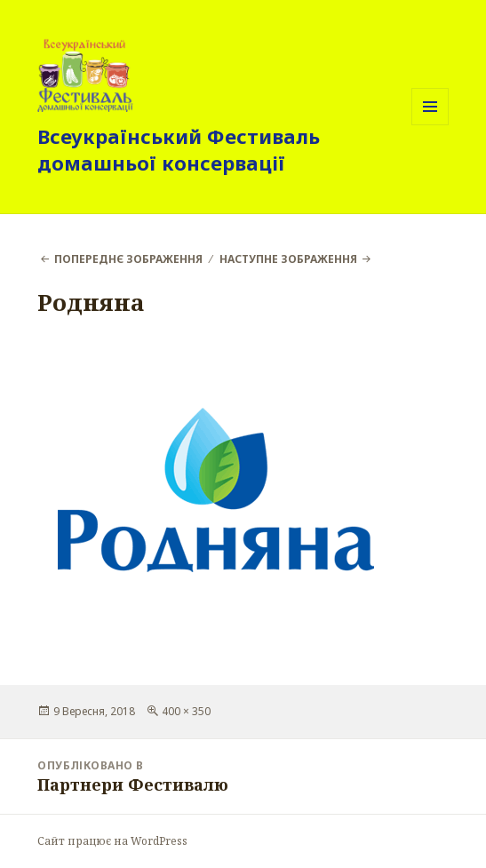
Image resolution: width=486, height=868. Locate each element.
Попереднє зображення (128, 259)
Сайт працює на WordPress (112, 841)
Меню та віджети (430, 125)
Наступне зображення (288, 259)
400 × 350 (186, 711)
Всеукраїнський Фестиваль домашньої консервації (179, 149)
